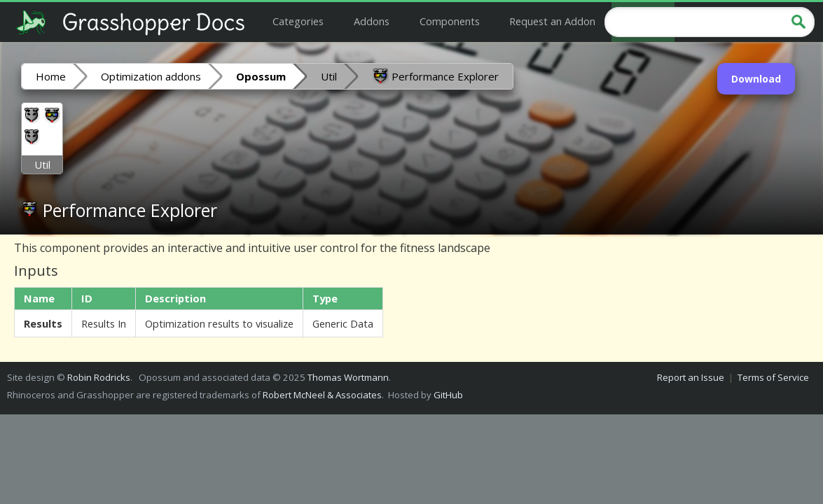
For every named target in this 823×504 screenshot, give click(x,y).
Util (329, 76)
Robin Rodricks (99, 377)
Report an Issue (691, 377)
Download (756, 79)
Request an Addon (552, 21)
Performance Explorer (435, 76)
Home (51, 76)
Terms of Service (773, 377)
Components (450, 21)
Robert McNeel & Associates (322, 395)
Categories (298, 21)
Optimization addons (151, 76)
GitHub (448, 395)
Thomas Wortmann (348, 377)
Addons (372, 21)
